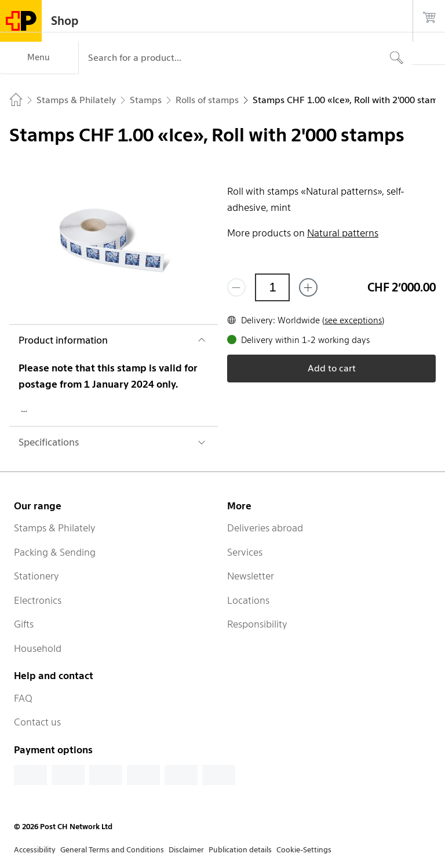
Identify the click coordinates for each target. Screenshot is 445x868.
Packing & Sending (55, 552)
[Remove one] (236, 287)
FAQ (23, 698)
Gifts (24, 624)
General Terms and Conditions (112, 850)
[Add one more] (308, 287)
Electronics (38, 600)
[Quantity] (272, 287)
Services (245, 552)
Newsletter (251, 576)
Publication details (240, 850)
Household (38, 648)
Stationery (37, 576)
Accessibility (35, 850)
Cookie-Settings (304, 850)
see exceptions (353, 320)
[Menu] (39, 58)
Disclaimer (186, 850)
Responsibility (257, 624)
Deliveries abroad (265, 528)
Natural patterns (343, 233)
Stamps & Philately (55, 528)
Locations (248, 600)
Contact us (37, 722)
